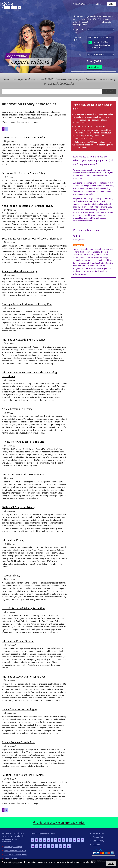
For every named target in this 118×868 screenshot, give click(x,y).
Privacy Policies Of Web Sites (19, 742)
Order (111, 4)
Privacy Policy (99, 837)
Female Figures (11, 859)
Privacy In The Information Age (20, 271)
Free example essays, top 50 (43, 833)
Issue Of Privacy (11, 576)
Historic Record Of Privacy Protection (23, 608)
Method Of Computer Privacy (18, 507)
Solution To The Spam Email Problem (23, 775)
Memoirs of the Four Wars (15, 851)
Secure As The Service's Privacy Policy (24, 173)
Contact (100, 4)
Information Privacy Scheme (18, 641)
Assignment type (78, 31)
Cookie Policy (98, 841)
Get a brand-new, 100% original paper (91, 142)
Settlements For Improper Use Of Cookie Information (32, 239)
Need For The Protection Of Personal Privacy (27, 206)
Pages (80, 55)
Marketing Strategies (13, 847)
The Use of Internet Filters (15, 855)
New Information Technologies (19, 709)
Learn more (61, 862)
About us (97, 845)
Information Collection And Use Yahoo (24, 340)
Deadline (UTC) (77, 39)
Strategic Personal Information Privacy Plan (27, 304)
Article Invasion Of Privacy (17, 409)
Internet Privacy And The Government (24, 475)
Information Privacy (13, 540)
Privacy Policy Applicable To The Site (23, 442)
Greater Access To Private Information (24, 138)
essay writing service (32, 118)
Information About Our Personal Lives (24, 677)
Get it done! (94, 67)
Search (109, 91)
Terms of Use (98, 833)
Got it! (111, 864)
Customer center (81, 4)
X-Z (69, 846)
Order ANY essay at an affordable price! (61, 823)
